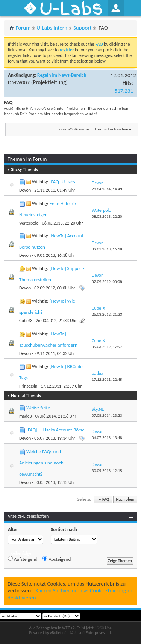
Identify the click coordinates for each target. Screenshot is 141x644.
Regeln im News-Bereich (62, 75)
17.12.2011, (107, 380)
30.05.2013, (107, 471)
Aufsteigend (23, 559)
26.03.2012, (107, 314)
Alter (13, 529)
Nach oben (125, 499)
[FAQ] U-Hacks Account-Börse (55, 430)
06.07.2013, (107, 438)
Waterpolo (29, 223)
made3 (26, 416)
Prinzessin (28, 386)
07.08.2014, (107, 416)
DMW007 (19, 82)
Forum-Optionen (71, 129)
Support (83, 28)
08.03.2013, (107, 216)
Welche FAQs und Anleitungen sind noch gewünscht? (41, 463)
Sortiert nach (64, 529)
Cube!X (26, 321)
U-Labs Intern (52, 28)
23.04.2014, (107, 189)
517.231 (124, 91)
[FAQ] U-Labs (62, 182)
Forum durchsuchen (111, 129)
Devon (25, 190)
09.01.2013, (107, 249)
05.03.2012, (107, 347)
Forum (23, 28)
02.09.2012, (107, 282)
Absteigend (57, 559)
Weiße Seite (38, 408)
